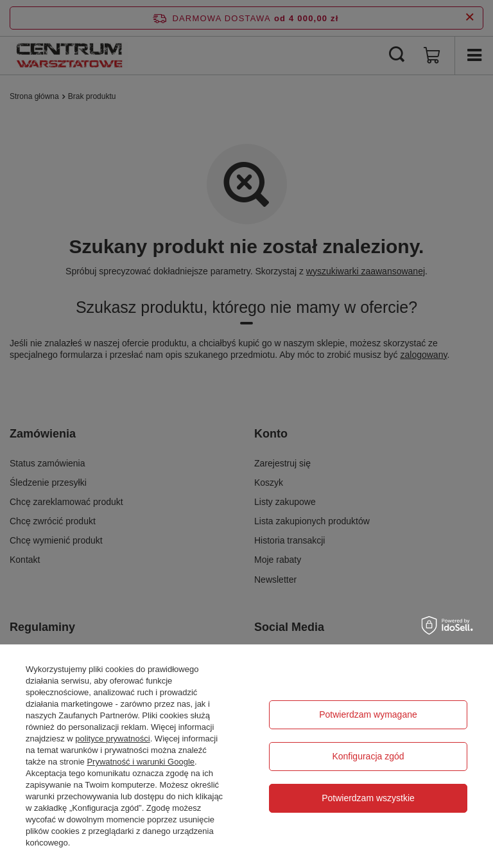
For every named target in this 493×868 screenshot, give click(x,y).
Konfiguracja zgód (368, 756)
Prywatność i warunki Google (141, 762)
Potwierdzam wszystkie (368, 798)
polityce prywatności (112, 739)
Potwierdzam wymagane (368, 714)
